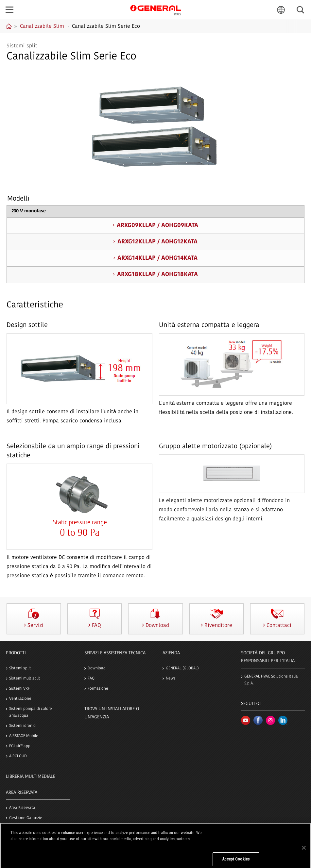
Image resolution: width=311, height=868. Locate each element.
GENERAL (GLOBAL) (182, 668)
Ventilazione (20, 699)
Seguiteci (251, 704)
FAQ (91, 679)
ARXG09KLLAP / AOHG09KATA (157, 226)
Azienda (171, 653)
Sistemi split (20, 668)
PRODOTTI (16, 653)
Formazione (98, 689)
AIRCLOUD (18, 756)
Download (97, 668)
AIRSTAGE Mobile (24, 736)
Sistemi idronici (23, 726)
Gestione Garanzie (26, 818)
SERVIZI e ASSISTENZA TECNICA (115, 653)
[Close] (304, 853)
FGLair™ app (20, 746)
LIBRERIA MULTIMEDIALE (31, 777)
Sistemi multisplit (25, 679)
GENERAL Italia (156, 9)
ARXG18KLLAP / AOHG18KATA (157, 275)
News (171, 679)
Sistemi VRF (19, 689)
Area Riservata (22, 808)
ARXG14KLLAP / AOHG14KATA (157, 258)
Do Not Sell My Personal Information (236, 846)
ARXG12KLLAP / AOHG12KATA (157, 242)
